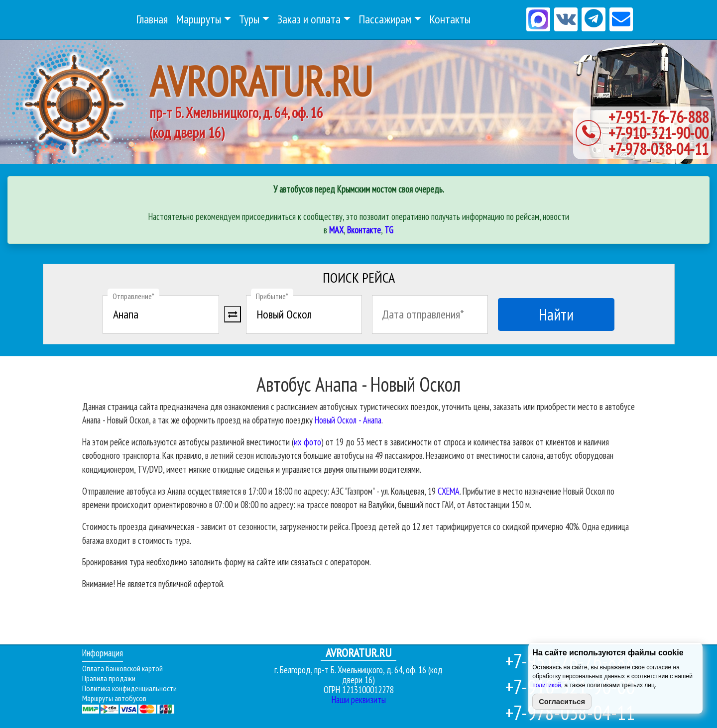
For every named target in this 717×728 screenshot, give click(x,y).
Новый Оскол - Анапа (348, 420)
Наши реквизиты (359, 700)
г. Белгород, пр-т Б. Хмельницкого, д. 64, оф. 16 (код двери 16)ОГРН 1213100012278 (358, 672)
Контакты (450, 19)
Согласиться (562, 702)
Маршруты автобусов (114, 698)
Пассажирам (385, 19)
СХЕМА (449, 491)
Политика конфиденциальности (129, 688)
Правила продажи (109, 678)
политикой (547, 685)
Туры (249, 19)
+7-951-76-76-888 (658, 117)
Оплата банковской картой (122, 668)
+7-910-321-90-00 (658, 133)
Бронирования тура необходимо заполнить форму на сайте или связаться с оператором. (227, 562)
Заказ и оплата (309, 19)
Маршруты (198, 19)
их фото (307, 442)
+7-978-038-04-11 (658, 149)
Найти (556, 314)
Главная (152, 19)
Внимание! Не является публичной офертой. (153, 584)
